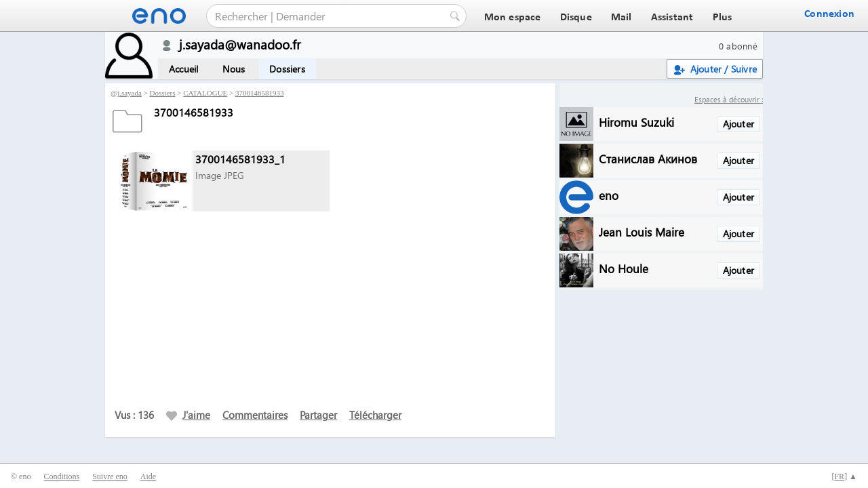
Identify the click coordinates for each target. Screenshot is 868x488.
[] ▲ (844, 476)
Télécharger (375, 415)
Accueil (183, 69)
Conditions (61, 476)
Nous (234, 69)
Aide (148, 476)
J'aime (188, 415)
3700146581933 (260, 93)
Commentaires (255, 415)
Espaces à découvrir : (729, 99)
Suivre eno (110, 476)
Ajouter (738, 124)
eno (609, 195)
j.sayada (130, 93)
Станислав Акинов (648, 158)
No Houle (624, 268)
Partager (318, 415)
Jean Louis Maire (642, 231)
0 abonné (738, 46)
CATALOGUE (205, 93)
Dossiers (287, 69)
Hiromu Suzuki (636, 122)
